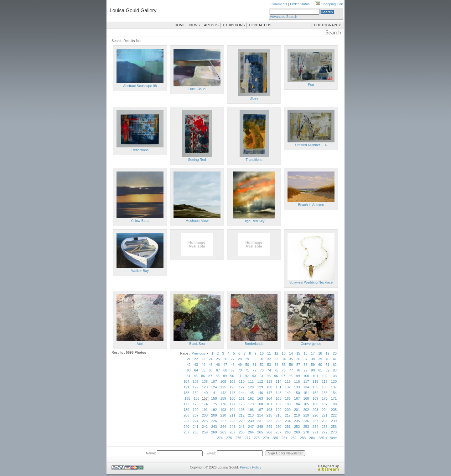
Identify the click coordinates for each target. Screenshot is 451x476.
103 (334, 376)
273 (334, 432)
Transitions (254, 160)
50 (247, 365)
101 (315, 376)
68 (225, 370)
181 (269, 404)
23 (203, 359)
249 (269, 427)
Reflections (140, 150)
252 (297, 427)
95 (269, 376)
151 (306, 393)
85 (196, 376)
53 (269, 365)
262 (232, 432)
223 (186, 421)
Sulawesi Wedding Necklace (311, 282)
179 (251, 404)
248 (260, 427)
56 (291, 365)
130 (269, 387)
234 (288, 421)
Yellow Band (140, 221)
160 (232, 398)
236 (306, 421)
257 (186, 432)
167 (297, 398)
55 (284, 365)
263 (241, 432)
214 (260, 415)
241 (195, 427)
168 (306, 398)
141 (214, 393)
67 (218, 370)
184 (297, 404)
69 (232, 370)
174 (205, 404)
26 (225, 359)
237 (315, 421)
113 (269, 381)
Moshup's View (197, 221)
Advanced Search (284, 17)
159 (223, 398)
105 (195, 381)
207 (195, 415)
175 (214, 404)
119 (324, 381)
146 (260, 393)
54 (276, 365)
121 (186, 387)
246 (241, 427)
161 (241, 398)
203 (315, 410)
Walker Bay (140, 271)
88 (218, 376)
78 (298, 370)
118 (315, 381)
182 (278, 404)
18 (320, 353)
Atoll (140, 344)
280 (275, 438)
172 (186, 404)
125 (223, 387)
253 (306, 427)
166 (288, 398)
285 (321, 438)
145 (251, 393)
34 (284, 359)
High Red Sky (254, 221)
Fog (311, 84)
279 (266, 438)
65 (203, 370)
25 (218, 359)
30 (254, 359)
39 (320, 359)
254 (315, 427)
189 (186, 410)
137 (334, 387)
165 (278, 398)
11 (269, 353)
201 (297, 410)
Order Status (300, 4)
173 (195, 404)
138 (186, 393)
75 (276, 370)
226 (214, 421)
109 (232, 381)
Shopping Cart (329, 4)
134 (306, 387)
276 (238, 438)
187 (324, 404)
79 (306, 370)
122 (195, 387)
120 (334, 381)
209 (214, 415)
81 (320, 370)
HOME (180, 25)
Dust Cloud (197, 89)
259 (205, 432)
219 (306, 415)
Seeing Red (197, 160)
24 (210, 359)
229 (241, 421)
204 (324, 410)
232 (269, 421)
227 (223, 421)
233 (278, 421)
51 (254, 365)
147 (269, 393)
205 (334, 410)
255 (324, 427)
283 (303, 438)
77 (291, 370)
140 (205, 393)
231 (260, 421)
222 (334, 415)
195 (241, 410)
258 (195, 432)
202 (306, 410)
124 (214, 387)
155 (187, 398)
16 (306, 353)
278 (257, 438)
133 (297, 387)
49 (240, 365)
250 (278, 427)
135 (315, 387)
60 (320, 365)
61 (327, 365)
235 (297, 421)
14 (291, 353)
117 (306, 381)
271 (315, 432)
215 (269, 415)
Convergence (311, 344)
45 (210, 365)
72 (254, 370)
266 (269, 432)
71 (247, 370)
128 (251, 387)
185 (306, 404)
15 (298, 353)
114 (278, 381)
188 (334, 404)
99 (298, 376)
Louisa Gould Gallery (133, 10)
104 (186, 381)
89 (225, 376)
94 (262, 376)
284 (312, 438)
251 (288, 427)
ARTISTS (211, 25)
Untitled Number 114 (311, 145)
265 (260, 432)
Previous (198, 353)
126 (232, 387)
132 (288, 387)
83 (335, 370)
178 (241, 404)
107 (214, 381)
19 (327, 353)
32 (269, 359)
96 (276, 376)
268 (288, 432)
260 (214, 432)
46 (218, 365)
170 (324, 398)
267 (278, 432)
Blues (254, 98)
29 (247, 359)
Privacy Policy (251, 467)
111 (251, 381)
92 (247, 376)
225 (205, 421)
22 (196, 359)
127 (241, 387)
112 (260, 381)
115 (288, 381)
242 (205, 427)
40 (327, 359)
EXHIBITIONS (234, 25)
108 (223, 381)
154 (334, 393)
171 (334, 398)
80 (313, 370)
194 (232, 410)
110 (241, 381)
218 (297, 415)
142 (223, 393)
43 (196, 365)
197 (260, 410)
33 (276, 359)
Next (333, 438)
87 (210, 376)
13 (284, 353)
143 (232, 393)
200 (288, 410)
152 (315, 393)
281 (284, 438)
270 (306, 432)
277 (247, 438)
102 (324, 376)
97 (283, 376)
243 (214, 427)
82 (327, 370)
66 (210, 370)
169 (315, 398)
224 (195, 421)
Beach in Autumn (311, 205)
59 (313, 365)
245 (232, 427)
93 (254, 376)
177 (232, 404)
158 (214, 398)
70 (240, 370)
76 (284, 370)
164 (269, 398)
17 (313, 353)
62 (335, 365)
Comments (279, 4)
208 (205, 415)
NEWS (195, 25)
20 (335, 353)
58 (306, 365)
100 (306, 376)
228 (232, 421)
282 (293, 438)
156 (196, 398)
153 (324, 393)
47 (225, 365)
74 (269, 370)
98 (291, 376)
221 (324, 415)
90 (232, 376)
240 (186, 427)
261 (223, 432)
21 (189, 359)
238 (324, 421)
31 (262, 359)
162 (251, 398)
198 (269, 410)
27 (232, 359)
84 (188, 376)
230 (251, 421)
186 (315, 404)
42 (189, 365)
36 (298, 359)
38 (313, 359)
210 (223, 415)
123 (205, 387)
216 (278, 415)
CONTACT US (260, 25)
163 (260, 398)
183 (288, 404)
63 (189, 370)
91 (240, 376)
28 (240, 359)
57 (298, 365)
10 (262, 353)
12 (276, 353)
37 (306, 359)
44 (203, 365)
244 (223, 427)
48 (232, 365)
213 (251, 415)
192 (214, 410)
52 (262, 365)
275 (229, 438)
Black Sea (197, 344)
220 (315, 415)
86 (203, 376)
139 (195, 393)
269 (297, 432)
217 (288, 415)
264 (251, 432)
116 (297, 381)
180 (260, 404)
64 (196, 370)
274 (220, 438)
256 (334, 427)
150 (297, 393)
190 (195, 410)
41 (335, 359)
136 (324, 387)
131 (278, 387)
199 (278, 410)
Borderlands (254, 344)
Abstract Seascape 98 (140, 86)
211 (232, 415)
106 (205, 381)
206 (186, 415)
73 (262, 370)
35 (291, 359)
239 (334, 421)
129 (260, 387)
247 (251, 427)
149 (288, 393)
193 (223, 410)
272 (324, 432)
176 (223, 404)
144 (241, 393)
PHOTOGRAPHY (327, 25)
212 (241, 415)
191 (205, 410)
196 (251, 410)
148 (278, 393)
